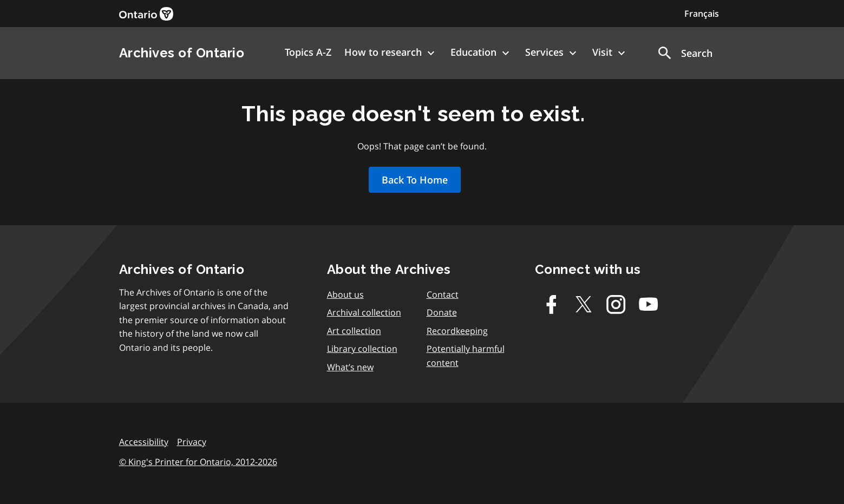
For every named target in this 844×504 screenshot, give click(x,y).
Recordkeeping (457, 331)
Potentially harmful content (466, 356)
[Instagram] (616, 304)
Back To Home (415, 180)
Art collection (354, 331)
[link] (146, 14)
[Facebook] (551, 304)
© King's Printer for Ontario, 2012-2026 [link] (198, 462)
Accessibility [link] (144, 442)
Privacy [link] (192, 442)
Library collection (362, 349)
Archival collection (364, 312)
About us (345, 294)
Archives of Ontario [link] (182, 53)
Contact (443, 294)
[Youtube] (649, 304)
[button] (684, 53)
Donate (442, 312)
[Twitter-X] (584, 304)
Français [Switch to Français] (702, 14)
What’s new (350, 367)
